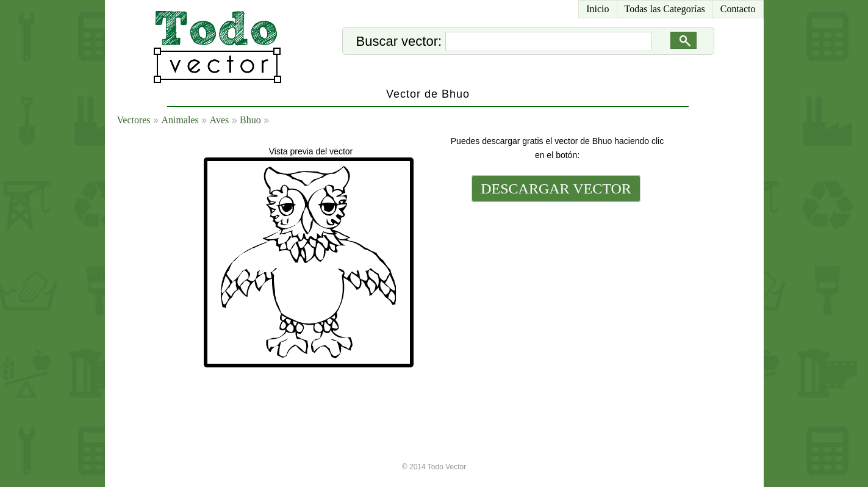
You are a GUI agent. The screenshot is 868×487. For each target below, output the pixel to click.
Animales (180, 120)
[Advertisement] (555, 288)
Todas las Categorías (665, 9)
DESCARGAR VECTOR (556, 189)
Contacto (738, 9)
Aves (220, 120)
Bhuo (250, 120)
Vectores (134, 120)
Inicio (597, 9)
